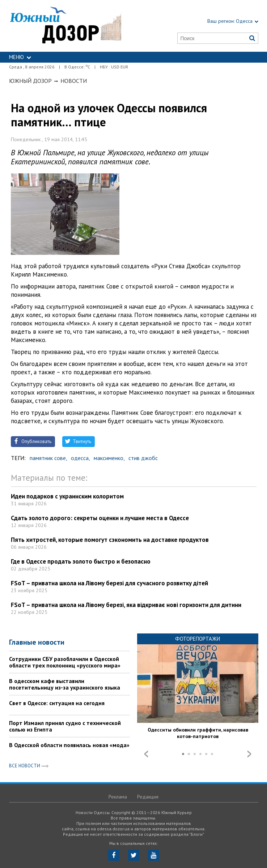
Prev (146, 754)
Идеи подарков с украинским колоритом (67, 496)
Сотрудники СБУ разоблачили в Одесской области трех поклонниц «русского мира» (65, 662)
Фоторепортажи (198, 639)
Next (249, 754)
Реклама (118, 797)
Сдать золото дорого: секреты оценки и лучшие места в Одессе (100, 518)
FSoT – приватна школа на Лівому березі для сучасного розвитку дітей (109, 583)
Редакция (148, 797)
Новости (74, 81)
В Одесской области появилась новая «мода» (69, 745)
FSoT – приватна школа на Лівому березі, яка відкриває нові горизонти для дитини (126, 605)
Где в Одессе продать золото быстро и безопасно (81, 561)
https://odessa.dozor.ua (65, 26)
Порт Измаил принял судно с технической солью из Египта (65, 726)
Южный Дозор (30, 81)
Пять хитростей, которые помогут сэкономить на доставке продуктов (110, 540)
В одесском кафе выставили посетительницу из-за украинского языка (65, 684)
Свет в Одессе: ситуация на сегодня (57, 703)
